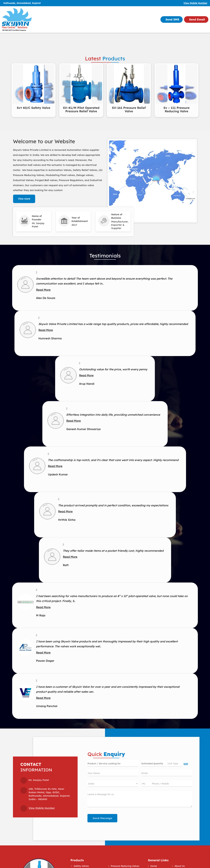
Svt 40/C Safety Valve (33, 108)
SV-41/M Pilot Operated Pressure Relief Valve (81, 110)
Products (77, 860)
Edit (186, 764)
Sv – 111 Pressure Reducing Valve (176, 110)
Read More (43, 290)
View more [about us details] (24, 199)
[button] (195, 3)
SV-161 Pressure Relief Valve (129, 110)
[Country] (113, 784)
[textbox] (175, 763)
